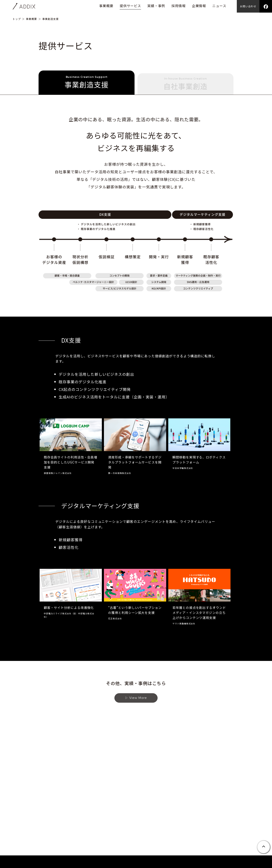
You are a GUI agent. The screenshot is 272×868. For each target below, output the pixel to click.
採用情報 (179, 6)
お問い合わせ (248, 6)
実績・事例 (156, 6)
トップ (17, 19)
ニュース (219, 6)
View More (138, 702)
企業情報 (199, 6)
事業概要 (106, 6)
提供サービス (130, 6)
